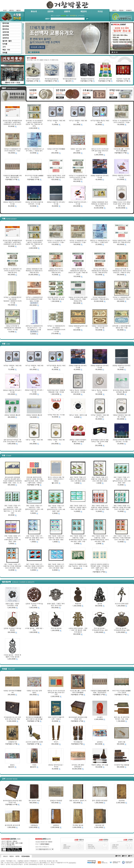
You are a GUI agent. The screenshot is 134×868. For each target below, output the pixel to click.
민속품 (5, 44)
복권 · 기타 (6, 50)
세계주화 (6, 35)
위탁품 (5, 53)
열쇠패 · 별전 (7, 41)
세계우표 (6, 38)
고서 (4, 47)
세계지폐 (6, 32)
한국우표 (6, 29)
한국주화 (6, 26)
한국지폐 (6, 23)
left (26, 71)
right (132, 71)
